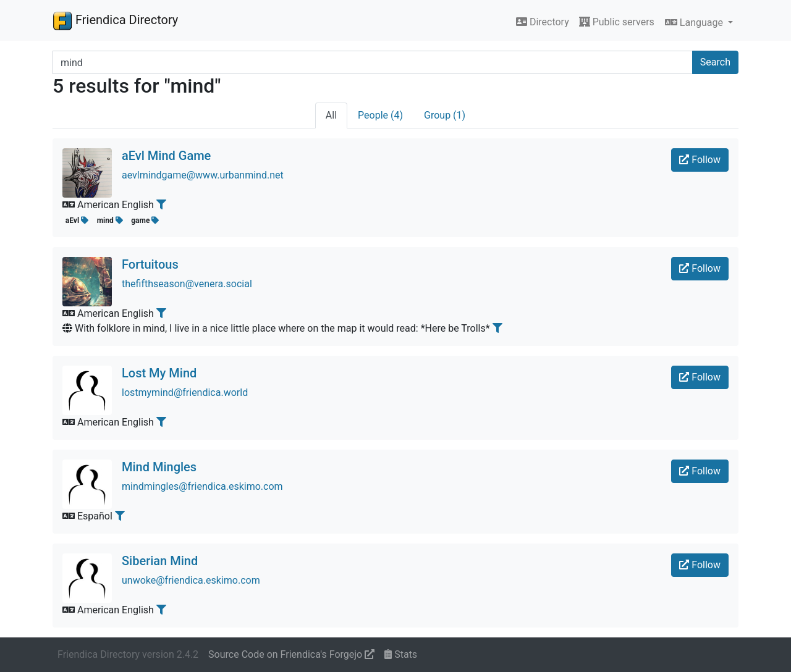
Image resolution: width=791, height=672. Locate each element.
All (331, 115)
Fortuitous (150, 264)
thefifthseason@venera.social (187, 284)
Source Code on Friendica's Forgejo (291, 654)
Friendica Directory (115, 20)
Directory (543, 22)
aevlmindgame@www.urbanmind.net (203, 175)
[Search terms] (373, 62)
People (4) (380, 115)
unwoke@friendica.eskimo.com (191, 580)
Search (715, 62)
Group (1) (445, 115)
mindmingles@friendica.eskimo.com (202, 486)
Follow (700, 160)
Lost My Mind (159, 373)
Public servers (617, 22)
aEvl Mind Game (166, 156)
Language (695, 23)
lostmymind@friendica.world (185, 393)
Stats (401, 654)
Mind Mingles (159, 467)
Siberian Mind (160, 561)
